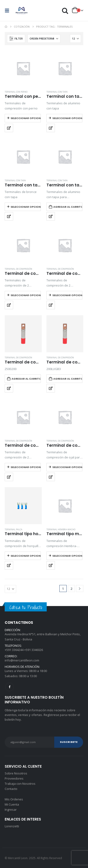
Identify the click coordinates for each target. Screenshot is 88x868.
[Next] (80, 589)
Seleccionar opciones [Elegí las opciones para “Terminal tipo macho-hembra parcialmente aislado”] (67, 556)
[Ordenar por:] (44, 39)
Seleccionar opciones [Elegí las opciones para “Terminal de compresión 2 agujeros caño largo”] (26, 295)
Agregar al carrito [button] (68, 207)
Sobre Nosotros (16, 773)
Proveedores (14, 778)
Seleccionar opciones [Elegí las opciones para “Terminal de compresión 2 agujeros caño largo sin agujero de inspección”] (67, 295)
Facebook (10, 687)
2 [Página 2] (71, 589)
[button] (8, 11)
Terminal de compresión (18, 269)
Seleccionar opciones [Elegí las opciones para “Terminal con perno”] (26, 118)
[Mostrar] (75, 39)
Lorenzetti (12, 826)
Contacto (11, 789)
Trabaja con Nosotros (20, 784)
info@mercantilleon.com (22, 660)
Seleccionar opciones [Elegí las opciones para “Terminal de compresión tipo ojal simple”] (67, 467)
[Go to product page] (23, 68)
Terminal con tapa (57, 92)
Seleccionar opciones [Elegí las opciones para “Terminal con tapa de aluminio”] (67, 118)
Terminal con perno (16, 92)
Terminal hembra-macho (61, 529)
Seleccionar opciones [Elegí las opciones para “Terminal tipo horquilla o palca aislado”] (26, 556)
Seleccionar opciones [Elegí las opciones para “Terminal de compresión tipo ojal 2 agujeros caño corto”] (26, 467)
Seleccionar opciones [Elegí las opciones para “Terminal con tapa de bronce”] (26, 207)
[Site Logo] (22, 11)
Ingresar (11, 810)
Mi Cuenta (12, 804)
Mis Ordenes (14, 799)
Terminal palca (13, 529)
